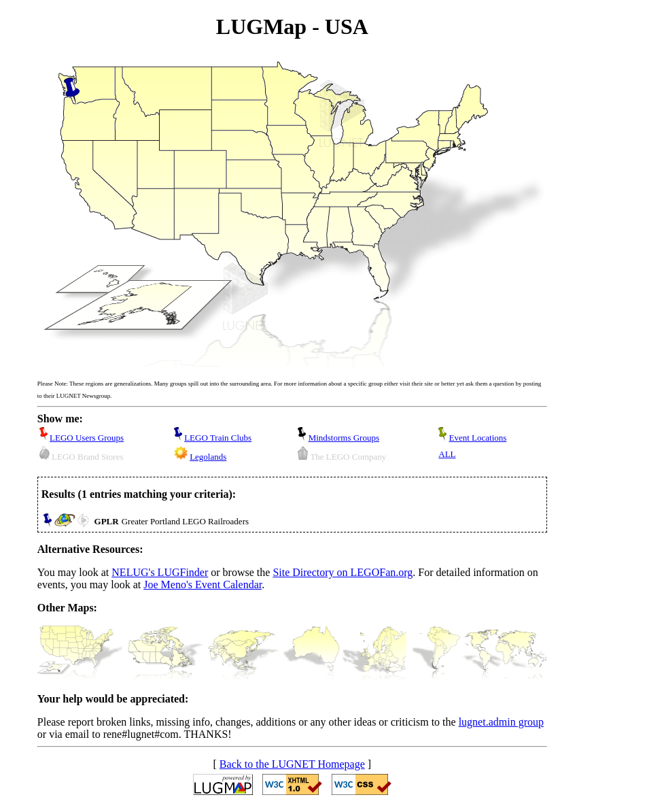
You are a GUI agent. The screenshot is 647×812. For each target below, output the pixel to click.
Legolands (208, 457)
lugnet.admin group (501, 722)
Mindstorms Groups (344, 438)
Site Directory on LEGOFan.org (343, 572)
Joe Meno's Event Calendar (203, 585)
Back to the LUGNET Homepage (292, 764)
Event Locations (478, 438)
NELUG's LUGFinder (160, 572)
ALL (447, 454)
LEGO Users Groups (87, 438)
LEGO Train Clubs (218, 438)
